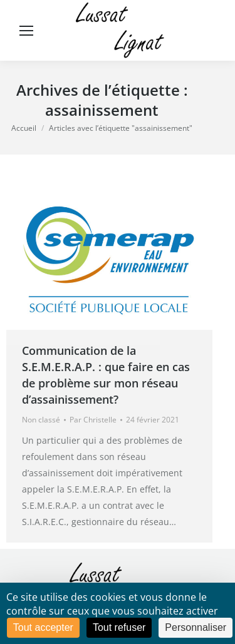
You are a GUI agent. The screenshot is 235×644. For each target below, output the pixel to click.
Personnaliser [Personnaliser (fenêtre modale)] (196, 627)
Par (93, 420)
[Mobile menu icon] (26, 31)
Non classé (41, 420)
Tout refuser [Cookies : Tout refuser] (119, 627)
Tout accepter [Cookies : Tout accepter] (43, 627)
